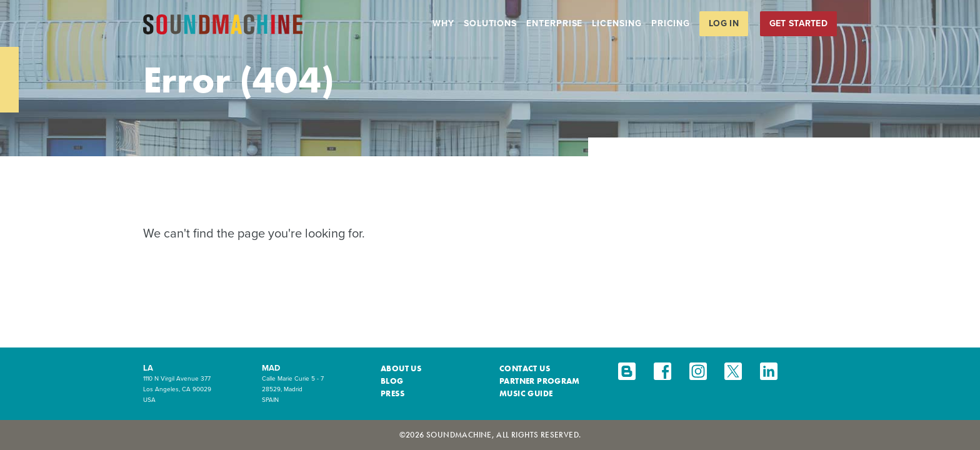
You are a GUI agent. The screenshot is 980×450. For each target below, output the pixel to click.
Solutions (490, 23)
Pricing (671, 23)
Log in (724, 23)
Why (443, 23)
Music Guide (526, 393)
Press (392, 393)
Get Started (798, 23)
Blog (392, 381)
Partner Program (540, 381)
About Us (401, 368)
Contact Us (525, 368)
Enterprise (554, 23)
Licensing (617, 23)
